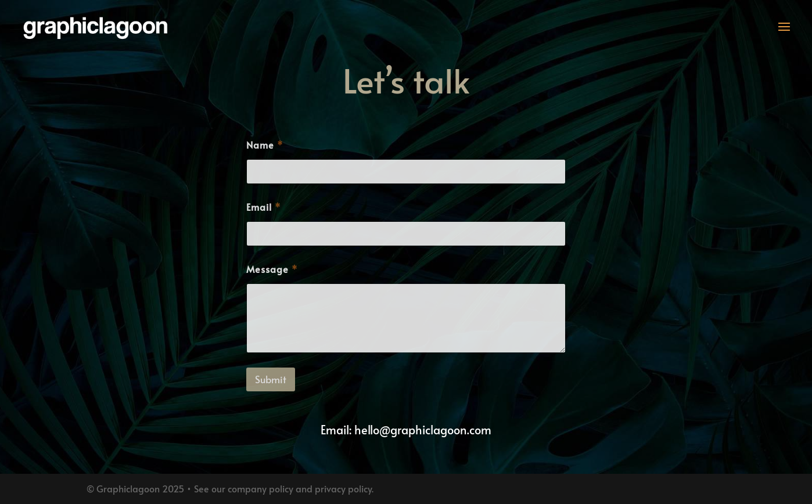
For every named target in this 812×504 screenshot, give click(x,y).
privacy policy (343, 488)
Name (265, 145)
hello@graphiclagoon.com (423, 430)
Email (263, 207)
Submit (271, 379)
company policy (261, 488)
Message (272, 269)
